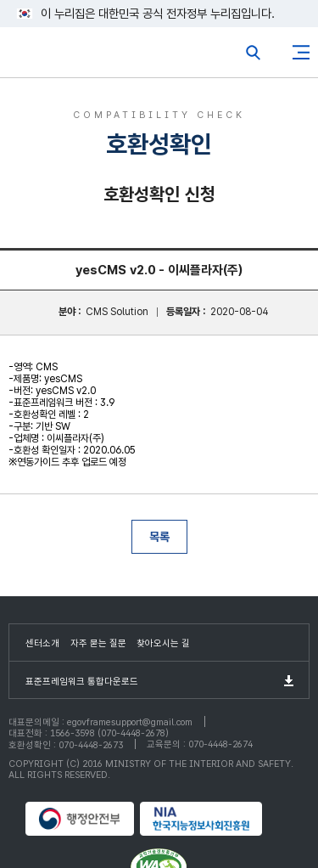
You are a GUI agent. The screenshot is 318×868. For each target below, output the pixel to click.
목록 (159, 537)
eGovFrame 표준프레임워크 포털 (45, 56)
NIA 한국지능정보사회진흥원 (216, 819)
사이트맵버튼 (301, 53)
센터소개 (42, 643)
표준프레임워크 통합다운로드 (82, 682)
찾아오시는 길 (163, 643)
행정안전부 (81, 819)
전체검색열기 (254, 53)
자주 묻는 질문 (98, 643)
